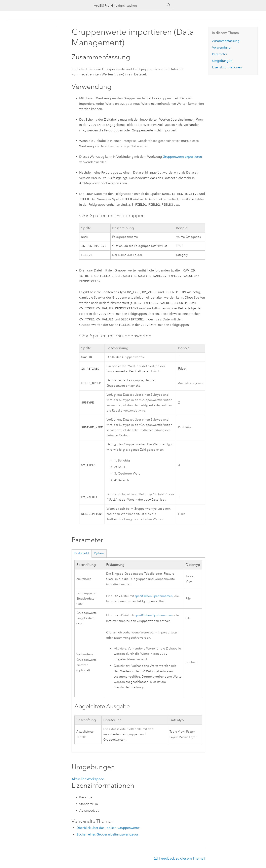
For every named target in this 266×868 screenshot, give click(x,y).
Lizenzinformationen (227, 67)
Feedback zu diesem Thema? (182, 860)
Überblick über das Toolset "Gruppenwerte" (108, 829)
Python (99, 555)
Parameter (220, 54)
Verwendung (221, 47)
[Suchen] (169, 5)
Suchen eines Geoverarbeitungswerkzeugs (108, 836)
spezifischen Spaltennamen (154, 598)
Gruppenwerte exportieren (182, 156)
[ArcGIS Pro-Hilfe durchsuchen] (129, 6)
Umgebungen (222, 61)
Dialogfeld (82, 555)
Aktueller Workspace (88, 781)
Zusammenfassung (226, 41)
